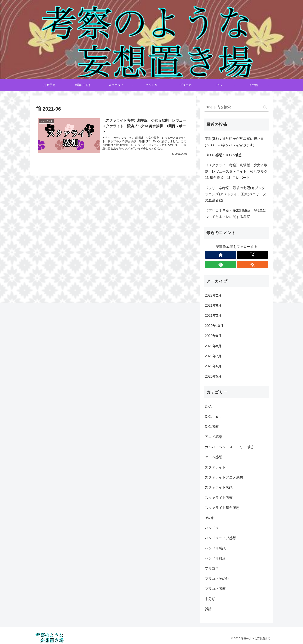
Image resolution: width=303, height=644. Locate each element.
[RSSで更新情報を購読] (252, 264)
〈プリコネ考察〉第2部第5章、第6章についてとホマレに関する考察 (236, 214)
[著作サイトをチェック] (221, 255)
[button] (265, 107)
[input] (237, 107)
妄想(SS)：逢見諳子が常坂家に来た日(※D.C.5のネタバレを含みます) (234, 142)
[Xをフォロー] (252, 255)
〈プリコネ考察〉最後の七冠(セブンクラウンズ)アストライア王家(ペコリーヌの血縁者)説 (236, 194)
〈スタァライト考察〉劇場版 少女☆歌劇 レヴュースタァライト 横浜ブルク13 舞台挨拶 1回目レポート (236, 171)
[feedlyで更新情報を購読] (221, 264)
